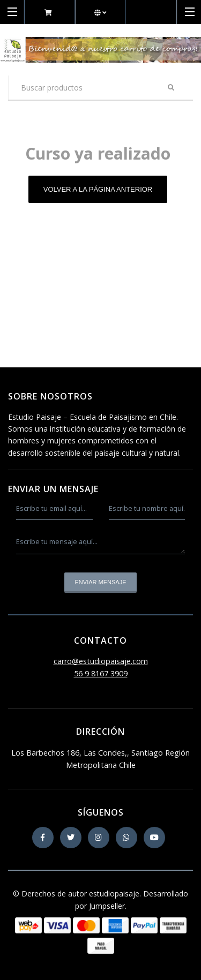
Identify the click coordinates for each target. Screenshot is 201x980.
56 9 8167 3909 (101, 673)
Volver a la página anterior (98, 189)
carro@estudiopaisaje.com (101, 661)
